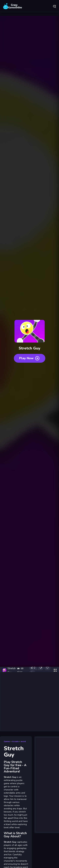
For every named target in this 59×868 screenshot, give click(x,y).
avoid (23, 741)
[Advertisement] (29, 702)
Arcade (15, 741)
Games (7, 741)
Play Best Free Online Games (13, 6)
